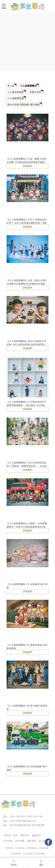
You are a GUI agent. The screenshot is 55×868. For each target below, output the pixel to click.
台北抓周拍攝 (43, 848)
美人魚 (11, 86)
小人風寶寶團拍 (28, 86)
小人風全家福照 (16, 92)
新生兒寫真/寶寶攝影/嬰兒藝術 (24, 105)
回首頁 (14, 862)
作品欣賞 (8, 841)
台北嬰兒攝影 (39, 854)
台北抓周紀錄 (16, 854)
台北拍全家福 (28, 854)
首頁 (15, 835)
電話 (41, 862)
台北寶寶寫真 (19, 848)
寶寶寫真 (9, 848)
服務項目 (37, 835)
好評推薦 (20, 841)
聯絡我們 (32, 841)
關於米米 (25, 835)
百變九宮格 (35, 92)
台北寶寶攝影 (31, 848)
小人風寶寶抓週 (16, 98)
